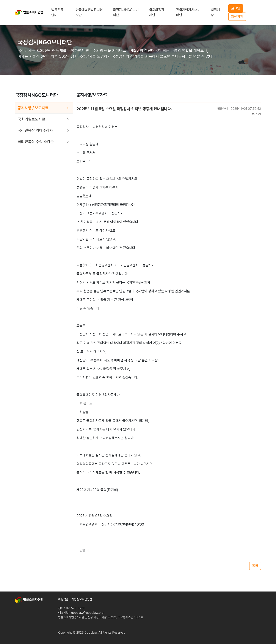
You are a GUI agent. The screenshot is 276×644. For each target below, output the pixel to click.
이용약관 (63, 599)
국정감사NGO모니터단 (126, 12)
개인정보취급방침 (82, 599)
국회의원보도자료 (31, 119)
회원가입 (237, 17)
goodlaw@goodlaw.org (87, 613)
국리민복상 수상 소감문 (36, 142)
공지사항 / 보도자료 (33, 108)
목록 (255, 566)
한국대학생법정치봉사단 (89, 12)
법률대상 (215, 12)
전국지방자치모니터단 (188, 12)
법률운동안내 (57, 12)
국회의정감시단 (157, 12)
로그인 (236, 8)
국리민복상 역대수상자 (35, 130)
